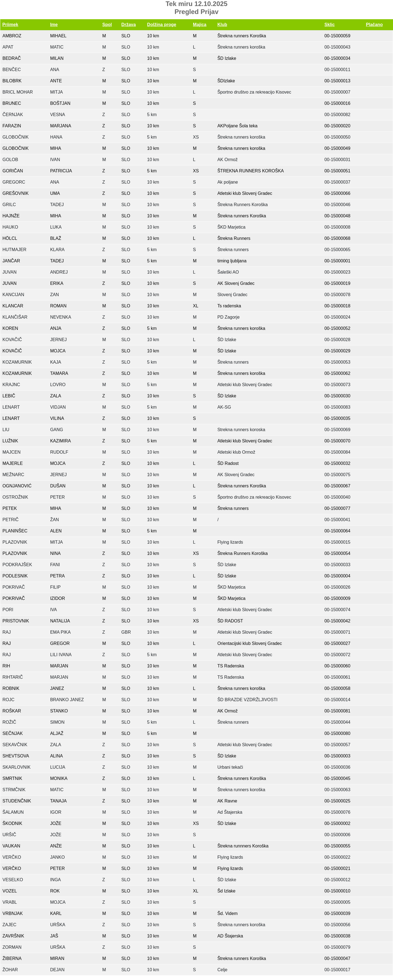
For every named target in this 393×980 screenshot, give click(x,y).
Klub (222, 25)
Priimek (10, 25)
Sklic (330, 25)
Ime (54, 25)
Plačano (374, 25)
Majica (200, 25)
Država (129, 25)
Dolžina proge (162, 25)
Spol (107, 25)
